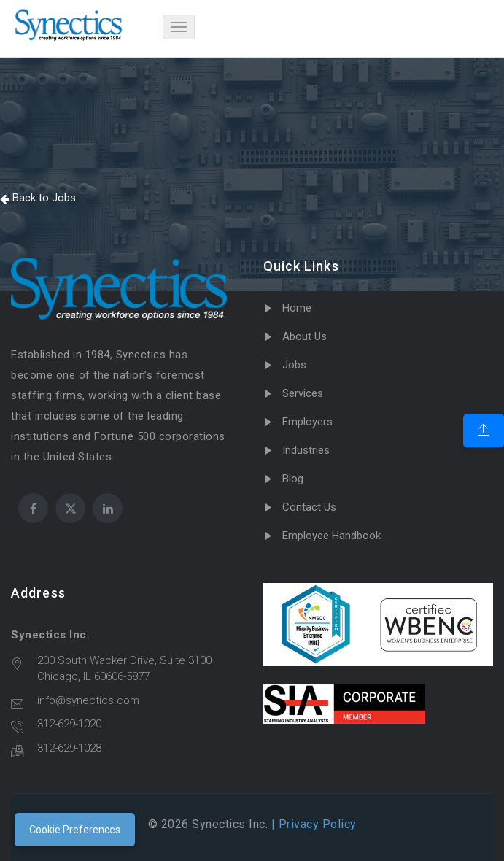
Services (303, 393)
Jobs (294, 365)
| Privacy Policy (312, 824)
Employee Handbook (332, 536)
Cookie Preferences (75, 830)
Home (297, 308)
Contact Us (309, 507)
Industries (306, 450)
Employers (307, 422)
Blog (293, 479)
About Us (305, 336)
